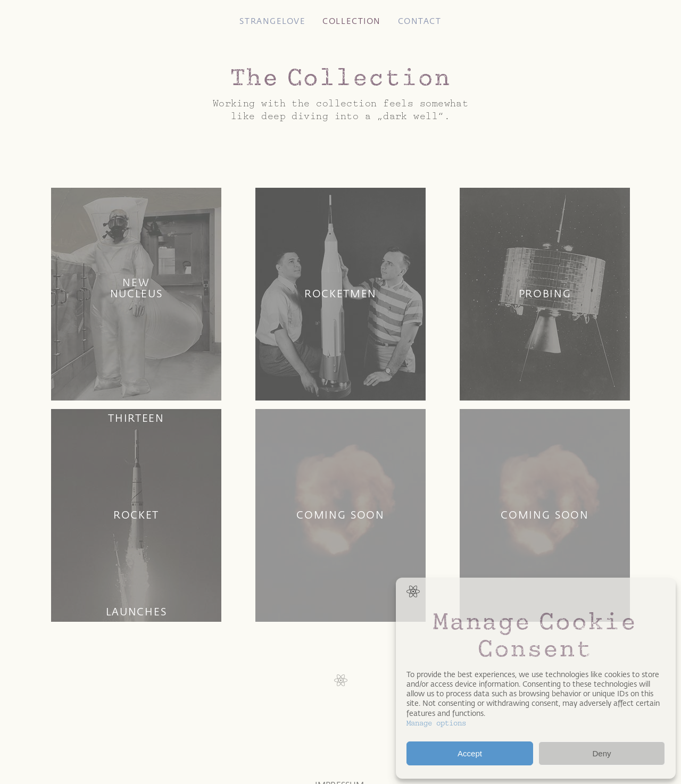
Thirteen (136, 418)
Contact (420, 21)
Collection (351, 21)
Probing (545, 294)
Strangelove (272, 21)
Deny (601, 753)
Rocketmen (340, 294)
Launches (136, 612)
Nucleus (136, 294)
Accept (470, 753)
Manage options (436, 723)
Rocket (136, 515)
